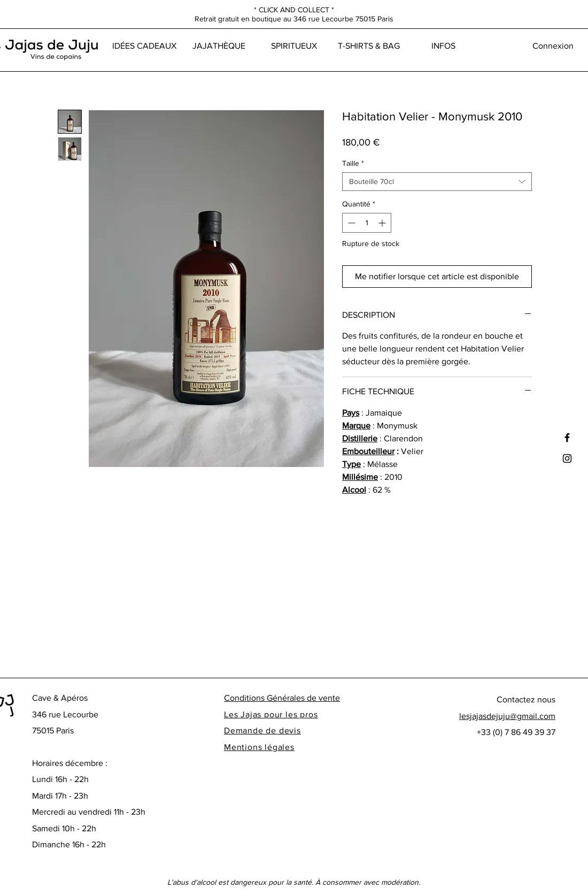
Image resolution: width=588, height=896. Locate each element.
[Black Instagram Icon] (567, 458)
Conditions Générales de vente (282, 698)
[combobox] (437, 182)
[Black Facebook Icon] (567, 438)
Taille (353, 163)
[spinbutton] (367, 223)
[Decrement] (350, 223)
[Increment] (383, 223)
